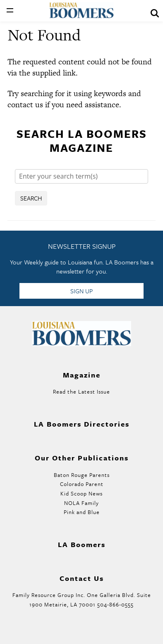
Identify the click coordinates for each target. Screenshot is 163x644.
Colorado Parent (82, 484)
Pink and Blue (82, 512)
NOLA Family (81, 503)
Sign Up (81, 291)
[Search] (81, 176)
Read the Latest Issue (81, 392)
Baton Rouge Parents (82, 475)
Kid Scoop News (81, 493)
